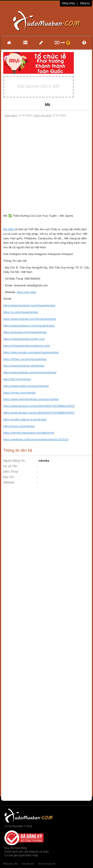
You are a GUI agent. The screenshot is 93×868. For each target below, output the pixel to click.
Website (9, 482)
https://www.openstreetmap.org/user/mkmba (31, 399)
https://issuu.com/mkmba (19, 426)
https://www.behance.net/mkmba (24, 366)
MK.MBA (9, 229)
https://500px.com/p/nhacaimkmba (25, 359)
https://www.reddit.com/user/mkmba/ (26, 386)
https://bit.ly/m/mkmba (17, 379)
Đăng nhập (68, 3)
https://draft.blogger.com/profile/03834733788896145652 (39, 413)
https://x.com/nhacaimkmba (20, 312)
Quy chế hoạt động (15, 848)
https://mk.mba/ (26, 292)
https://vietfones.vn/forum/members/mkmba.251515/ (36, 439)
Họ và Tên (10, 466)
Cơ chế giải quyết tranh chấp (21, 855)
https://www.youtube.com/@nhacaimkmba (30, 319)
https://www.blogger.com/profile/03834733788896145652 (39, 406)
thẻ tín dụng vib (47, 864)
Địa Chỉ (8, 477)
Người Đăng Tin (14, 461)
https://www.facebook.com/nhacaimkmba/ (29, 305)
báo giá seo (28, 864)
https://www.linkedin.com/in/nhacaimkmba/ (30, 372)
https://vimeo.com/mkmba (19, 393)
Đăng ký (85, 3)
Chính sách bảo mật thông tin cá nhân (26, 852)
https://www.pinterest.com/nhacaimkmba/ (29, 326)
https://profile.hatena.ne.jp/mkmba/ (25, 419)
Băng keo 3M (10, 864)
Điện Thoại (11, 472)
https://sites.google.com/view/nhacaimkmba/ (31, 352)
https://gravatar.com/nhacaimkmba (25, 332)
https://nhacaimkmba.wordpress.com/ (27, 346)
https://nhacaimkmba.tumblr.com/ (24, 339)
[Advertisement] (46, 166)
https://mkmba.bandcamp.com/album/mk (29, 433)
